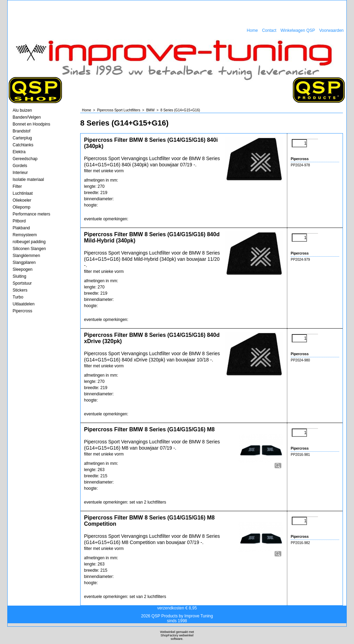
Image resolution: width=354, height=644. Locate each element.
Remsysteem (25, 235)
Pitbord (19, 221)
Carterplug (22, 138)
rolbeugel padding (29, 242)
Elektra (19, 152)
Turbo (18, 297)
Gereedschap (25, 159)
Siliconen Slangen (29, 249)
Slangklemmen (26, 256)
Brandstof (22, 131)
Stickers (20, 290)
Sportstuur (22, 283)
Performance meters (32, 214)
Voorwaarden (331, 30)
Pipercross (23, 311)
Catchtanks (23, 145)
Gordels (20, 166)
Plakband (21, 228)
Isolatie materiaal (29, 180)
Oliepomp (22, 207)
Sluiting (20, 276)
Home (252, 30)
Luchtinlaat (23, 193)
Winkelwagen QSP (298, 30)
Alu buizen (22, 110)
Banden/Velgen (27, 117)
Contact (269, 30)
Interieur (20, 173)
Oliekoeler (22, 200)
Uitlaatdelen (24, 304)
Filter (17, 186)
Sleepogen (23, 269)
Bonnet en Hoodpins (32, 124)
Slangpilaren (24, 263)
